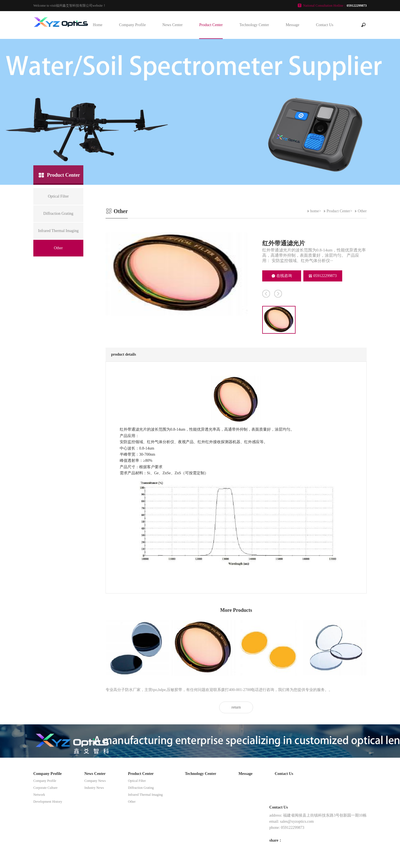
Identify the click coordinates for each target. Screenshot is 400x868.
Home (97, 25)
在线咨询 (282, 276)
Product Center (211, 25)
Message (292, 25)
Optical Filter (137, 781)
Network (39, 795)
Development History (48, 802)
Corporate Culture (45, 788)
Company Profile (132, 25)
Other (362, 211)
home (315, 211)
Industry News (94, 788)
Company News (95, 781)
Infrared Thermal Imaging (145, 795)
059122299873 (323, 276)
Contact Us (325, 25)
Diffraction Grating (141, 788)
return (236, 707)
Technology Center (254, 25)
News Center (173, 25)
